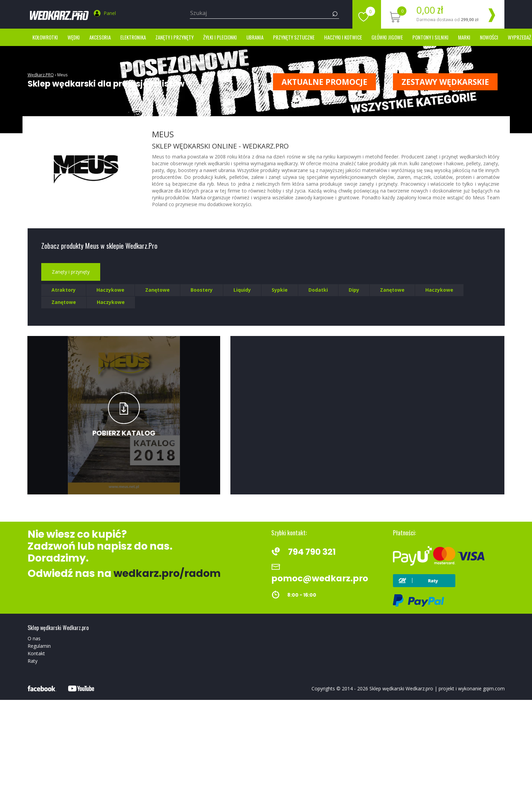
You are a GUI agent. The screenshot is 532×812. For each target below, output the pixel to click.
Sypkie (280, 290)
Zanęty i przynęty (174, 37)
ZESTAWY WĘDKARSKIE (445, 82)
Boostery (202, 290)
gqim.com (494, 688)
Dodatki (318, 290)
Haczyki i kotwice (343, 37)
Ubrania (255, 37)
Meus (62, 75)
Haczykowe (110, 290)
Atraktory (64, 290)
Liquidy (242, 290)
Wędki (74, 37)
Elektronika (133, 37)
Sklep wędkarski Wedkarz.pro (401, 688)
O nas (34, 638)
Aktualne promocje (324, 82)
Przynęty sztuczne (294, 37)
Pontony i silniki (430, 37)
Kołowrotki (45, 37)
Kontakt (36, 653)
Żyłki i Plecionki (220, 37)
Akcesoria (100, 37)
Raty (33, 661)
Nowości (489, 37)
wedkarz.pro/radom (167, 573)
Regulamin (39, 646)
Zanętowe (157, 290)
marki (464, 37)
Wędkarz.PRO (41, 75)
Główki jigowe (387, 37)
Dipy (354, 290)
